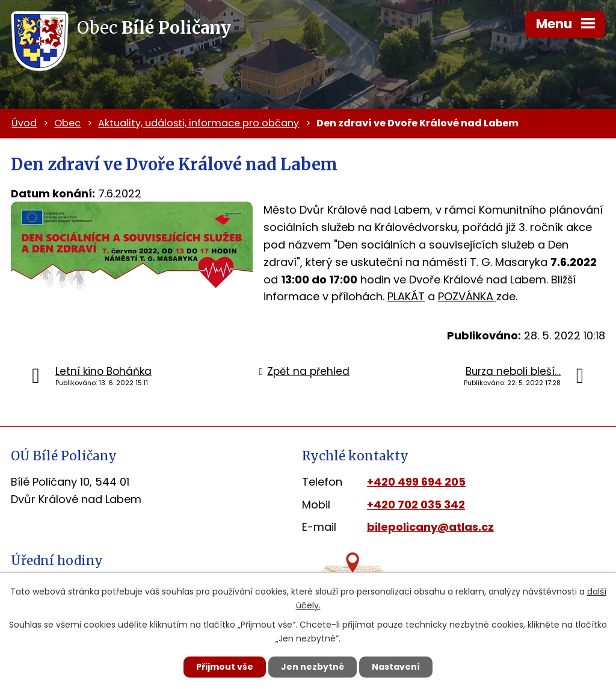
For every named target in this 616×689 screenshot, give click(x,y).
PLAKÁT (406, 296)
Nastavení (396, 667)
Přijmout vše (225, 667)
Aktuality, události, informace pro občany (199, 123)
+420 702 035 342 (416, 505)
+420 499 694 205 (416, 482)
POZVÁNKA (467, 296)
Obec (67, 123)
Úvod (24, 123)
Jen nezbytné (313, 667)
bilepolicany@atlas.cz (430, 527)
